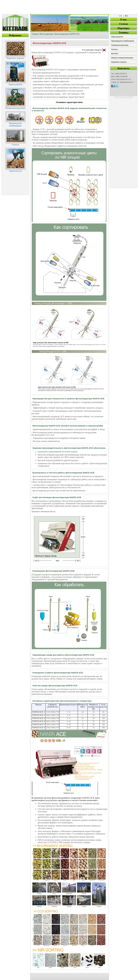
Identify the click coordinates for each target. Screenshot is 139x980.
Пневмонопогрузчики (120, 45)
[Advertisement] (69, 6)
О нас (124, 19)
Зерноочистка (15, 171)
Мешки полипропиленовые (122, 58)
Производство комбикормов (123, 41)
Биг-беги (115, 54)
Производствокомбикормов (15, 124)
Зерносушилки (117, 37)
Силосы (114, 49)
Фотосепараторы (47, 34)
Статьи (124, 24)
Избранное (15, 35)
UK (120, 16)
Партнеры (124, 28)
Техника (124, 32)
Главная (35, 34)
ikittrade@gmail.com (124, 79)
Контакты (123, 68)
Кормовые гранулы (119, 62)
